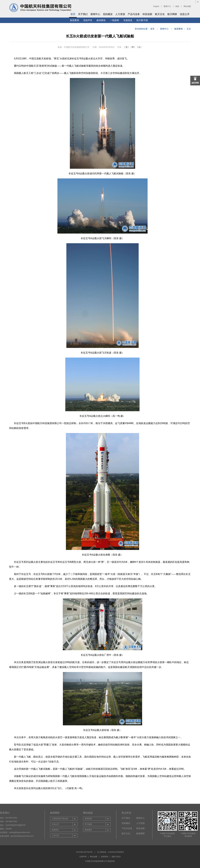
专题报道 (128, 20)
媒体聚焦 (101, 20)
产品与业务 (134, 14)
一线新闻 (114, 20)
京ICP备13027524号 (84, 852)
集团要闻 (75, 20)
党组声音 (88, 20)
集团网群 (140, 833)
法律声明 (83, 857)
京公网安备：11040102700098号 (111, 852)
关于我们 (83, 14)
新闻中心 (95, 14)
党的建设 (108, 14)
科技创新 (147, 14)
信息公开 (185, 14)
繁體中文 (167, 6)
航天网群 (172, 14)
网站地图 (187, 6)
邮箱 (177, 6)
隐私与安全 (116, 857)
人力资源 (120, 14)
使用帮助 (105, 857)
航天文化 (160, 14)
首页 (73, 14)
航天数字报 (142, 20)
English (156, 6)
